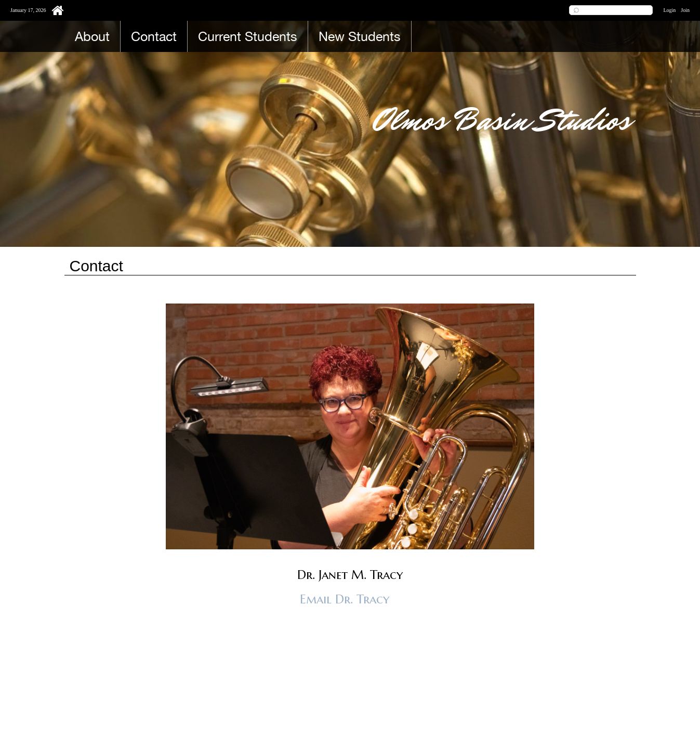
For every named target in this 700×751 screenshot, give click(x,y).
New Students (360, 36)
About (92, 36)
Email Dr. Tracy (345, 599)
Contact (154, 36)
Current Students (248, 36)
